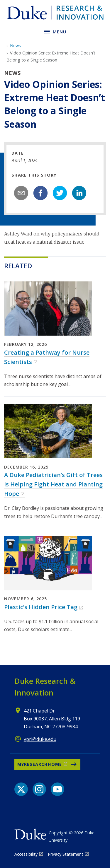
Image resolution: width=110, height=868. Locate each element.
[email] (21, 193)
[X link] (21, 789)
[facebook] (40, 193)
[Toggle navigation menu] (55, 31)
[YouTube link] (57, 789)
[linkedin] (79, 193)
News (15, 46)
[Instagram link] (39, 789)
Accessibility (26, 854)
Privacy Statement (66, 854)
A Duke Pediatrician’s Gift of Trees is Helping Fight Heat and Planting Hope (53, 484)
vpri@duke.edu (40, 739)
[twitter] (60, 193)
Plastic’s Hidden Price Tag (41, 607)
